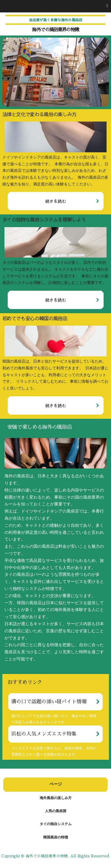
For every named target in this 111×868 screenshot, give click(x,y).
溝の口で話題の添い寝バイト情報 (49, 702)
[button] (55, 6)
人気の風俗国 (56, 811)
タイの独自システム (56, 824)
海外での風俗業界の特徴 (55, 30)
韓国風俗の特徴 (56, 838)
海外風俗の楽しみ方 (56, 798)
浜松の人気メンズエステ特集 (44, 734)
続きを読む (56, 201)
